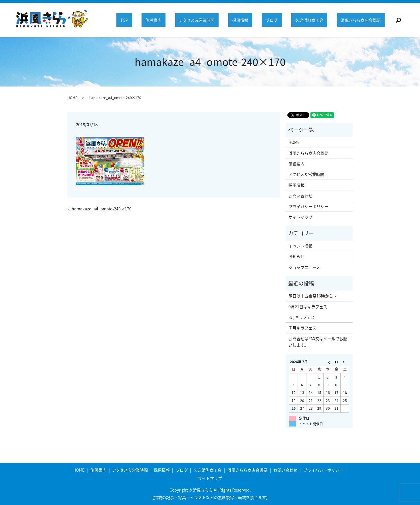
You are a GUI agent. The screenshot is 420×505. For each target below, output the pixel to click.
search (398, 20)
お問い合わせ (300, 196)
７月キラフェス (302, 328)
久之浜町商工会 (311, 20)
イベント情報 (300, 246)
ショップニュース (304, 267)
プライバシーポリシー (308, 206)
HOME (72, 98)
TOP (134, 20)
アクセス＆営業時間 (204, 20)
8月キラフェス (302, 317)
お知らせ (296, 256)
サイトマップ (300, 217)
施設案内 (162, 20)
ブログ (275, 20)
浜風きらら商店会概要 (361, 20)
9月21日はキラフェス (308, 307)
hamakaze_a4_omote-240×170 (102, 209)
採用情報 (245, 20)
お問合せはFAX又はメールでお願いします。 (318, 342)
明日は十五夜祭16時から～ (313, 296)
